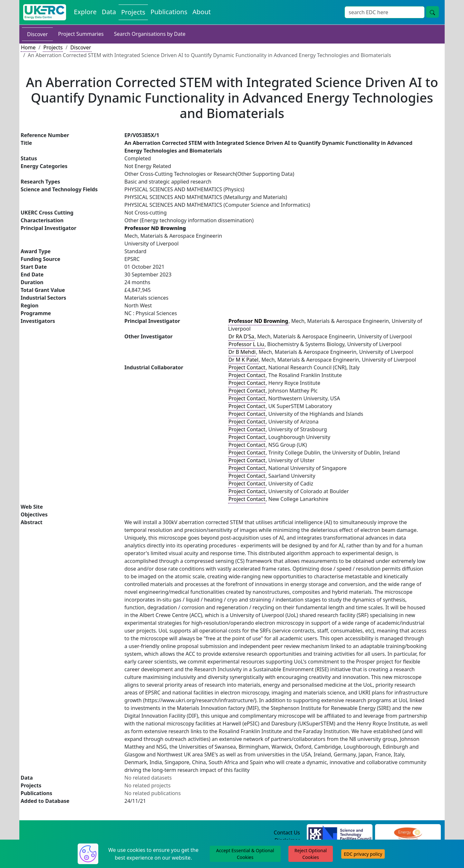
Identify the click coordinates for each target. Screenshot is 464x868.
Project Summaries (81, 34)
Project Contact (247, 367)
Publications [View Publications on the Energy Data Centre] (169, 12)
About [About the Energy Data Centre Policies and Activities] (202, 12)
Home (28, 47)
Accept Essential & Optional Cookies (245, 854)
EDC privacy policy (363, 854)
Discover (37, 34)
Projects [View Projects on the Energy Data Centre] (133, 12)
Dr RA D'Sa (241, 336)
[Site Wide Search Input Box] (385, 12)
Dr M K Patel (243, 360)
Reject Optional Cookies (311, 854)
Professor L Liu (246, 344)
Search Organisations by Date (150, 34)
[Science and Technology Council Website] (340, 833)
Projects (53, 47)
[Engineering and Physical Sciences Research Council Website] (408, 833)
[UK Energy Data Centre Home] (45, 12)
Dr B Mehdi (242, 352)
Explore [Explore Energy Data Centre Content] (85, 12)
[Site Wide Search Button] (432, 12)
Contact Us (287, 833)
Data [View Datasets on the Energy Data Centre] (109, 12)
